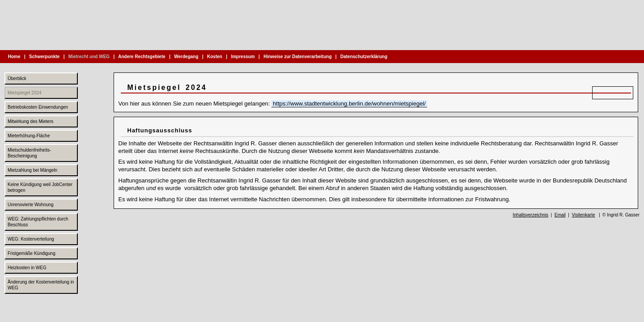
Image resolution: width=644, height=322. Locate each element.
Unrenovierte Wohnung (31, 205)
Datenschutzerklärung (364, 57)
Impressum (243, 57)
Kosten (214, 57)
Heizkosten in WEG (27, 268)
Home (14, 57)
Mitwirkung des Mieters (30, 121)
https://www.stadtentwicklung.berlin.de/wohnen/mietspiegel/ (349, 104)
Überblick (17, 78)
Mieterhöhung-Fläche (29, 136)
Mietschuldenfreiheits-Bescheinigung (29, 153)
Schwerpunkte (44, 57)
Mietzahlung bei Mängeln (32, 170)
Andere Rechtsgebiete (142, 57)
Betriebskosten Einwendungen (38, 107)
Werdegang (186, 57)
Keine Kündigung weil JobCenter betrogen (40, 187)
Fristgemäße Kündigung (32, 253)
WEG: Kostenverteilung (31, 239)
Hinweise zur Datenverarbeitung (297, 57)
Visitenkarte (583, 215)
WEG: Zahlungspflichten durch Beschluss (38, 222)
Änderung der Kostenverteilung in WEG (41, 285)
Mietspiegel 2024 (25, 93)
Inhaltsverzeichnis (531, 215)
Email (560, 215)
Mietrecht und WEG (89, 57)
